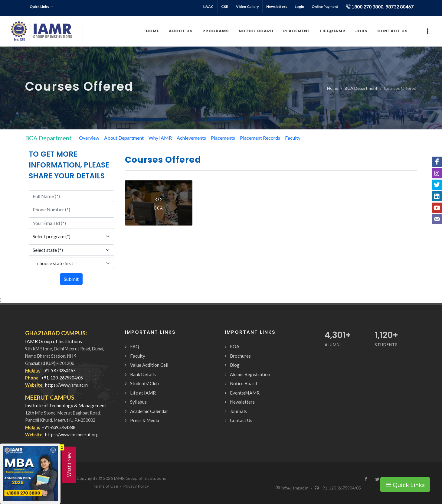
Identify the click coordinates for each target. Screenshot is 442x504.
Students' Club (144, 383)
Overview (89, 138)
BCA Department (361, 88)
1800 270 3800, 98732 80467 (380, 7)
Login (299, 7)
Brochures (240, 356)
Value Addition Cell (149, 365)
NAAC (208, 7)
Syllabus (138, 402)
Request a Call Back (372, 493)
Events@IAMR (245, 393)
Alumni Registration (250, 374)
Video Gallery (247, 7)
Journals (238, 411)
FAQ (135, 346)
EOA (235, 346)
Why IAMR (160, 138)
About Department (124, 138)
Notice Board (243, 383)
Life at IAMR (143, 393)
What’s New (69, 465)
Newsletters (277, 7)
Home (333, 88)
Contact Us (241, 420)
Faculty (293, 138)
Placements (223, 138)
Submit (71, 279)
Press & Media (145, 420)
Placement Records (260, 138)
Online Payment (325, 7)
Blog (235, 365)
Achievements (191, 138)
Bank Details (143, 374)
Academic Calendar (149, 411)
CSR (225, 7)
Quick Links (41, 7)
